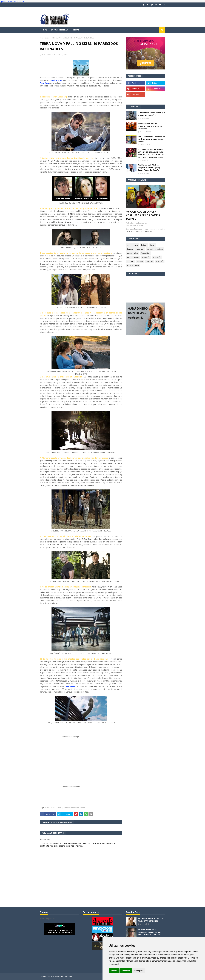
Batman (144, 245)
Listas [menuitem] (76, 30)
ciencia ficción (50, 808)
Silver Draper (46, 55)
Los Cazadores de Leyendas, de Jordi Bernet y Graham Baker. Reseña (152, 139)
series (47, 38)
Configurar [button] (139, 971)
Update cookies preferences (12, 1)
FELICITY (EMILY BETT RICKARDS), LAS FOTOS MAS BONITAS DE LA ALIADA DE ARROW (150, 933)
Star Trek (150, 261)
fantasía (130, 249)
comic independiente (155, 249)
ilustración (146, 257)
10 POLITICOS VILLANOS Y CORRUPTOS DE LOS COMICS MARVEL (143, 215)
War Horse (70, 686)
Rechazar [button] (126, 971)
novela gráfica (133, 253)
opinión (140, 261)
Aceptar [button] (114, 971)
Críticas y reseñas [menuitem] (59, 30)
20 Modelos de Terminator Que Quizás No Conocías (152, 114)
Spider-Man (145, 253)
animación (157, 257)
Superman (140, 249)
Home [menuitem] (44, 30)
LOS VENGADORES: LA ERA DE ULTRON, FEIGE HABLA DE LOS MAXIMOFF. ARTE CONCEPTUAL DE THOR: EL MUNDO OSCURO (151, 153)
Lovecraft (160, 261)
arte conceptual (133, 257)
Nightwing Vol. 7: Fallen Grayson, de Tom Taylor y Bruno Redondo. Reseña (149, 167)
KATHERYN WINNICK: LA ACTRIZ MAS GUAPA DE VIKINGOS (151, 920)
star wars (131, 261)
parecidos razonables (71, 808)
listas (59, 808)
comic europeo (133, 265)
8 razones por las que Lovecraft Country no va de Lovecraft (150, 126)
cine (129, 245)
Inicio (42, 38)
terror (153, 245)
